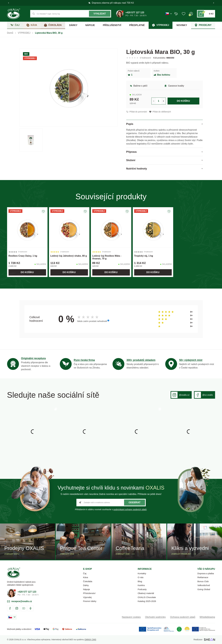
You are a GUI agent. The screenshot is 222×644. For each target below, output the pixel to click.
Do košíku (183, 101)
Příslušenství (89, 593)
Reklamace (203, 577)
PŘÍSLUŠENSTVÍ (112, 25)
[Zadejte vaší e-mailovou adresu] (111, 503)
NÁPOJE (90, 25)
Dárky (86, 585)
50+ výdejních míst (191, 360)
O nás (141, 577)
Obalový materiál (146, 593)
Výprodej (87, 597)
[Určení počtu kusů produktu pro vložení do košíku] (159, 101)
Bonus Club (203, 581)
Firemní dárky (90, 601)
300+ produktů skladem (141, 360)
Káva (86, 577)
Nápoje (87, 589)
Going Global (204, 589)
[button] (9, 3)
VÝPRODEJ (24, 33)
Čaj (85, 573)
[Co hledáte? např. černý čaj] (71, 14)
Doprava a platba (206, 573)
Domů (10, 33)
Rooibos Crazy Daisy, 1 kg (23, 256)
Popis (130, 124)
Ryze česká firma (84, 360)
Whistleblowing (207, 617)
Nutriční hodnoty (137, 169)
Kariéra (141, 585)
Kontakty (142, 573)
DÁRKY (73, 25)
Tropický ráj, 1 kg (144, 256)
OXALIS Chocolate (147, 597)
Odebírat (134, 502)
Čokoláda (88, 581)
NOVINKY (182, 25)
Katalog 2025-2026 (147, 601)
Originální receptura (33, 358)
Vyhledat (100, 14)
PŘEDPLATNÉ (137, 25)
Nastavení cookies (131, 617)
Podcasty (142, 589)
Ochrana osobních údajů (183, 617)
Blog (140, 581)
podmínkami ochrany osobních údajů (130, 509)
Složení (131, 160)
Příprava (131, 152)
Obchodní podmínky (155, 617)
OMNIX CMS (90, 640)
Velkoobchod (204, 585)
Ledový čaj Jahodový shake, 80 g (69, 256)
